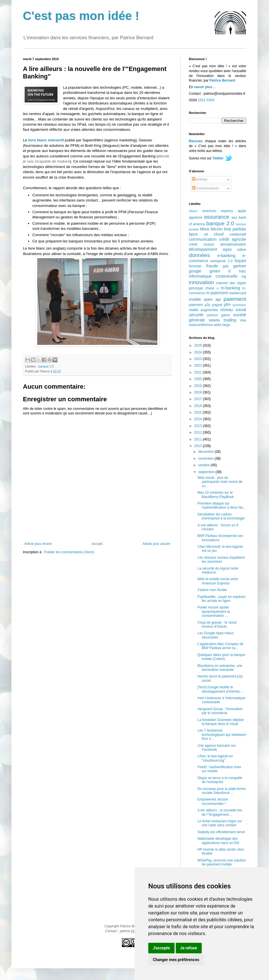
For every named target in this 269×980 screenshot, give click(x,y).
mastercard (238, 293)
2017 (199, 399)
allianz (193, 211)
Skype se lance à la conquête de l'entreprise (220, 780)
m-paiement (217, 293)
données (199, 255)
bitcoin (217, 229)
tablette (214, 320)
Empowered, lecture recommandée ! (213, 801)
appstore (196, 218)
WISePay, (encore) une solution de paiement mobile (222, 862)
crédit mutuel (201, 244)
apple (242, 211)
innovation (201, 282)
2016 (199, 406)
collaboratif (238, 234)
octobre (204, 465)
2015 (199, 412)
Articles (200, 179)
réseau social (233, 310)
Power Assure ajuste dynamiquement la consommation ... (214, 611)
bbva (204, 229)
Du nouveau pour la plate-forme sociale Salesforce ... (222, 791)
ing (244, 276)
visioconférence (201, 325)
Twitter (218, 158)
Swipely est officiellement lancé (221, 832)
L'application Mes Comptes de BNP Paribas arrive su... (220, 646)
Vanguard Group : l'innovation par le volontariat (220, 711)
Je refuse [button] (189, 948)
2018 (199, 392)
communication (203, 239)
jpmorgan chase (202, 288)
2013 (199, 426)
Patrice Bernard (222, 80)
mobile (195, 299)
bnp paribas (235, 229)
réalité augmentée (203, 310)
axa (234, 218)
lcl (218, 288)
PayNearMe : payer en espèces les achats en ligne (221, 599)
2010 (199, 446)
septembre (207, 472)
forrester (195, 266)
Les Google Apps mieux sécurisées (216, 635)
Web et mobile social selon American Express (218, 581)
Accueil (97, 544)
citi (206, 234)
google (195, 271)
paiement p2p (200, 305)
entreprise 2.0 (221, 261)
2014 (199, 419)
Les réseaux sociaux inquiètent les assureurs (221, 560)
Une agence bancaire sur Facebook (217, 748)
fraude (212, 266)
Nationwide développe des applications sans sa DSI (218, 841)
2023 (199, 359)
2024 (199, 352)
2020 (199, 379)
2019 (199, 386)
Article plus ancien (156, 544)
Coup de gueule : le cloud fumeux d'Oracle (217, 625)
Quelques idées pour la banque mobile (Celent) (221, 657)
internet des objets (231, 283)
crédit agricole (233, 239)
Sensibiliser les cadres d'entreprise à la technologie (221, 516)
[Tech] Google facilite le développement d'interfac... (220, 689)
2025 (199, 345)
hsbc (243, 271)
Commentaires (205, 188)
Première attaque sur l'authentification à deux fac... (222, 505)
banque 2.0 (46, 366)
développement (203, 249)
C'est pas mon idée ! (81, 16)
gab (226, 266)
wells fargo (222, 325)
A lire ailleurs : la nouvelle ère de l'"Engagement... (220, 812)
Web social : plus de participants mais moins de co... (220, 482)
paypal (217, 305)
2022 (199, 365)
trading (230, 320)
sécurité (196, 315)
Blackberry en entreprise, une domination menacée (220, 668)
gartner (240, 266)
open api (212, 299)
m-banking (230, 288)
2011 (199, 439)
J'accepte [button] (161, 948)
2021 (199, 372)
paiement (235, 299)
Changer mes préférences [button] (176, 960)
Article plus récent (38, 544)
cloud (219, 234)
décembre (206, 452)
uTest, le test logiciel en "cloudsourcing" (215, 758)
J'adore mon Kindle (212, 590)
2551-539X (206, 100)
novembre (206, 459)
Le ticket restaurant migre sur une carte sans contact (220, 823)
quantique (239, 305)
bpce (193, 234)
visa (243, 320)
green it (220, 271)
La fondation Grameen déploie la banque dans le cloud (220, 722)
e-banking (226, 256)
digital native (234, 250)
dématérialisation (233, 244)
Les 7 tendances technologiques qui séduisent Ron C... (222, 735)
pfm (227, 305)
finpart (240, 261)
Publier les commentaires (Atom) (69, 552)
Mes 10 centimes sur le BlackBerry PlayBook (216, 495)
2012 (199, 432)
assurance (217, 217)
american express (218, 211)
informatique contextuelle (213, 276)
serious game (218, 315)
